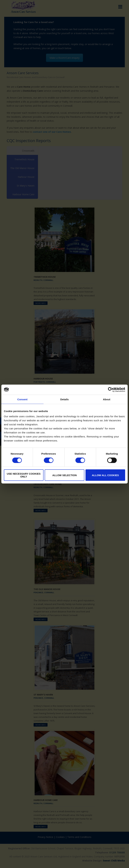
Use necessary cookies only (24, 475)
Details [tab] (64, 399)
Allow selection (64, 475)
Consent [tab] (22, 399)
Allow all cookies (105, 475)
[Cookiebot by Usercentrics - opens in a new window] (110, 390)
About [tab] (107, 399)
